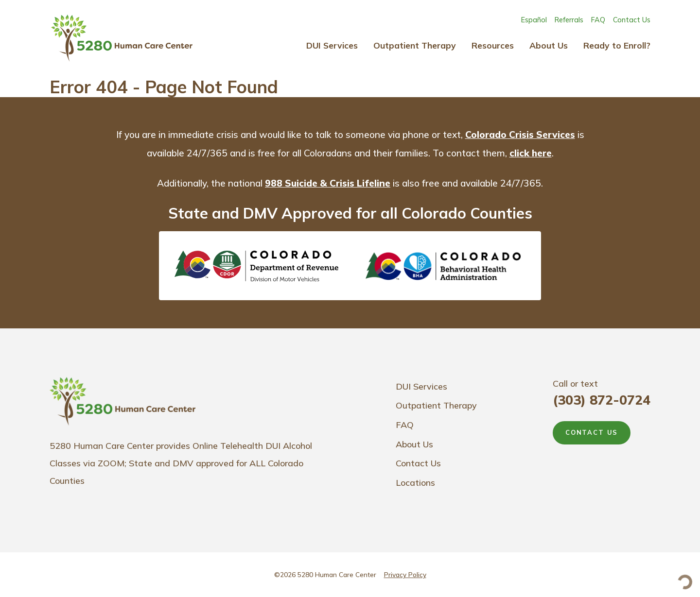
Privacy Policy (405, 574)
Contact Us (632, 20)
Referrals (569, 20)
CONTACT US (592, 432)
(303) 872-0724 (602, 400)
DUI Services (332, 45)
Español (534, 20)
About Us (549, 45)
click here (531, 153)
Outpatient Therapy (415, 45)
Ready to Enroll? (617, 45)
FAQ (598, 20)
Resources (493, 45)
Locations (415, 483)
